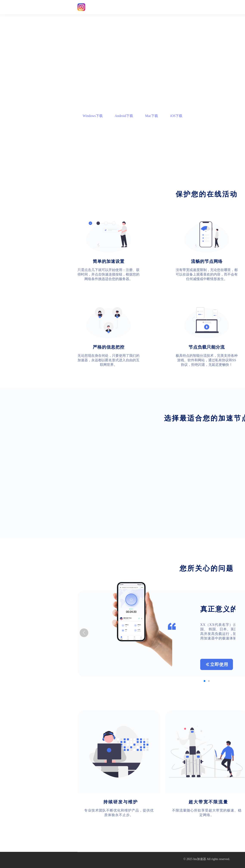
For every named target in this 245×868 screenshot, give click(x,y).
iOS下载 (176, 116)
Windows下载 (93, 116)
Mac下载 (152, 116)
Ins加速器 (200, 859)
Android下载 (124, 116)
